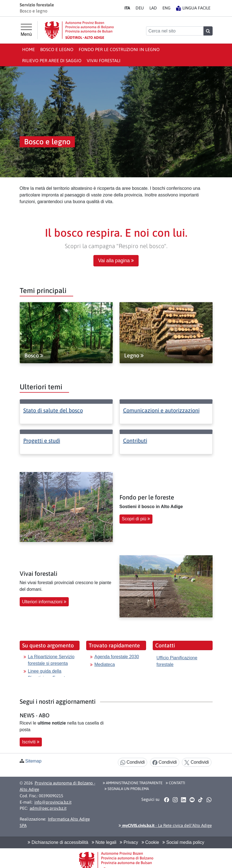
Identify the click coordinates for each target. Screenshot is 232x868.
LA (153, 8)
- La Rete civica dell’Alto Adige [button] (165, 825)
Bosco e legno (57, 49)
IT (127, 8)
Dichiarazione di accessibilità (58, 842)
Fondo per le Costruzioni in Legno (119, 49)
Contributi (135, 441)
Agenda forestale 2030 (117, 657)
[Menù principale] (26, 30)
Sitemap (33, 761)
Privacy (129, 842)
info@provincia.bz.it (53, 802)
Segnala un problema (127, 789)
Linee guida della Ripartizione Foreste (48, 674)
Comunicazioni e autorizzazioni (161, 410)
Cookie (150, 842)
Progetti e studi (42, 441)
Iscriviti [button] (31, 742)
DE (140, 8)
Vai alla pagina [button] (116, 261)
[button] (167, 800)
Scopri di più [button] (136, 519)
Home (29, 49)
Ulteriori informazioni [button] (44, 602)
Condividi (132, 762)
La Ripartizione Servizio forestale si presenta (51, 660)
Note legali (104, 842)
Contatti (175, 783)
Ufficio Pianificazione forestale (177, 661)
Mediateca (105, 664)
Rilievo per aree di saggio (52, 60)
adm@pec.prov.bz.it (48, 808)
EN (166, 8)
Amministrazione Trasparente (133, 783)
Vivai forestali (104, 60)
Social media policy (183, 842)
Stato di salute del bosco (53, 410)
